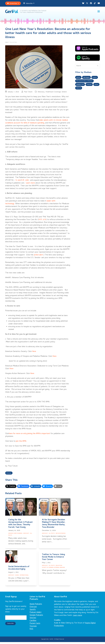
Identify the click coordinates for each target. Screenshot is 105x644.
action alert (39, 256)
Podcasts (21, 503)
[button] (99, 12)
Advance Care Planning (15, 535)
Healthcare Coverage (53, 93)
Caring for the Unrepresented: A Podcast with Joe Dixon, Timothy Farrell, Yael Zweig (20, 526)
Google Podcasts (36, 617)
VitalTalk (87, 96)
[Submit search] (98, 67)
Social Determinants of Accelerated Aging (19, 570)
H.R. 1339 (25, 182)
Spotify (33, 612)
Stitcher (33, 620)
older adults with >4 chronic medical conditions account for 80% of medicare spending (37, 123)
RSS (31, 631)
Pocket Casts (35, 625)
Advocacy (41, 93)
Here (34, 353)
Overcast (33, 609)
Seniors (64, 93)
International (24, 577)
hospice (79, 83)
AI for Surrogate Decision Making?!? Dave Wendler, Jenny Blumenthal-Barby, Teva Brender (54, 526)
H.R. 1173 (42, 221)
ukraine (79, 96)
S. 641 (18, 182)
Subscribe (31, 4)
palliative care (81, 91)
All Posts (52, 535)
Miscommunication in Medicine (87, 87)
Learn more (30, 185)
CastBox (33, 623)
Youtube (33, 628)
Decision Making (61, 535)
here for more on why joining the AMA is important (29, 435)
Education (59, 568)
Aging (17, 577)
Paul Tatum (28, 93)
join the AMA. (21, 443)
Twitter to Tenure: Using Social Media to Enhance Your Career (53, 559)
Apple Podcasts (36, 606)
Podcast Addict (36, 614)
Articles (9, 475)
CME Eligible (11, 503)
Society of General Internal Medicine (53, 569)
